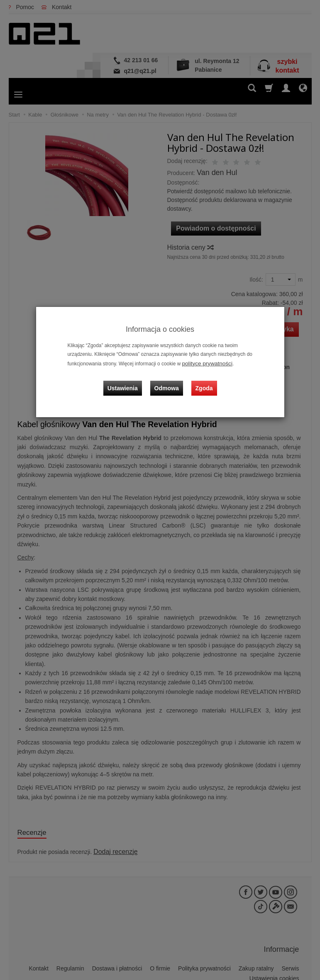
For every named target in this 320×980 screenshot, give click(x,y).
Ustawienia (128, 381)
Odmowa (169, 381)
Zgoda (202, 381)
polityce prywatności (204, 363)
